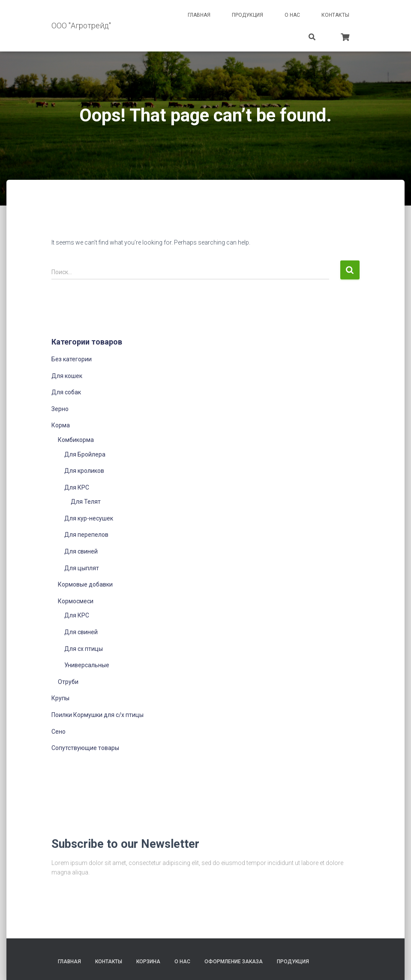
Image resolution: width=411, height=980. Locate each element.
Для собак (66, 392)
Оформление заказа (234, 962)
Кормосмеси (76, 601)
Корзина (148, 962)
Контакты (335, 15)
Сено (58, 732)
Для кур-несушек (89, 518)
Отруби (68, 682)
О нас (292, 15)
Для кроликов (84, 471)
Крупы (60, 698)
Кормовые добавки (85, 584)
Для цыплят (82, 568)
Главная (199, 15)
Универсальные (87, 665)
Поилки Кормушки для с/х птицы (97, 715)
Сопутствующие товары (85, 748)
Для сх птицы (84, 649)
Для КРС (77, 487)
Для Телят (86, 502)
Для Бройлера (85, 454)
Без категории (72, 359)
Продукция (247, 15)
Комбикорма (76, 440)
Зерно (60, 409)
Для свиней (81, 551)
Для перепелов (86, 535)
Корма (61, 425)
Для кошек (67, 376)
